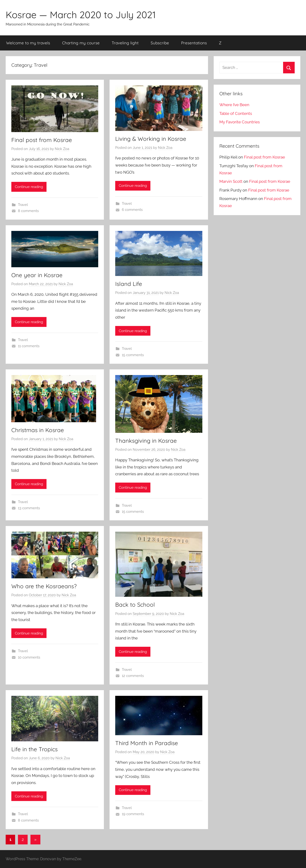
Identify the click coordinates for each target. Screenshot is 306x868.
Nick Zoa (62, 149)
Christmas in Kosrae (38, 430)
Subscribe (160, 43)
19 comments (133, 814)
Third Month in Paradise (147, 743)
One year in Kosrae (37, 275)
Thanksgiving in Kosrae (146, 441)
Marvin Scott (231, 181)
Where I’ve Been (234, 105)
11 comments (29, 346)
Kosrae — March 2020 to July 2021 (81, 15)
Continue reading (29, 187)
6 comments (132, 210)
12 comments (133, 676)
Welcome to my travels (28, 43)
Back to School (135, 605)
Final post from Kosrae (42, 140)
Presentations (194, 43)
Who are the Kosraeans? (44, 586)
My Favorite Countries (240, 122)
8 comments (28, 211)
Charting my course (81, 43)
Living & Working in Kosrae (151, 139)
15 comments (133, 355)
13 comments (29, 508)
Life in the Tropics (34, 749)
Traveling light (125, 43)
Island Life (129, 284)
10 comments (29, 657)
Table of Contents (236, 113)
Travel (23, 205)
